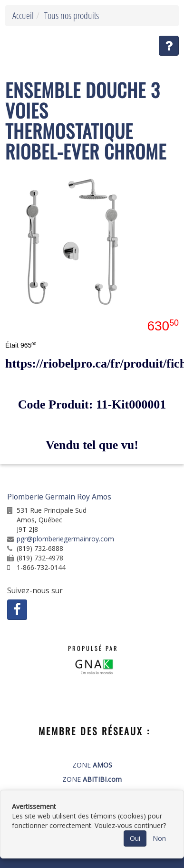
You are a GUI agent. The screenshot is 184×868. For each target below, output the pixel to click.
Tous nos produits (72, 15)
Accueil (23, 15)
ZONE (92, 765)
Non (159, 838)
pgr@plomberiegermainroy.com (65, 539)
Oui (135, 838)
